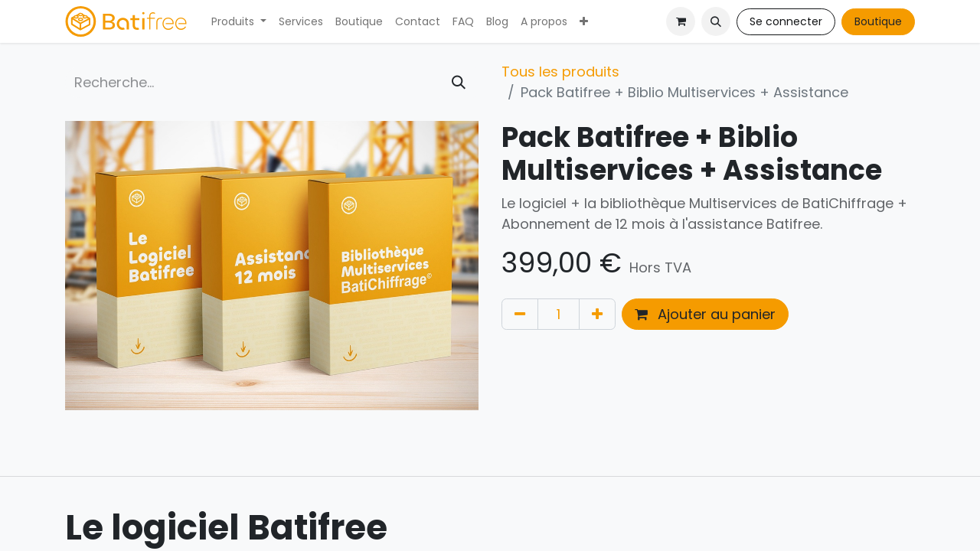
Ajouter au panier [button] (705, 314)
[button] (716, 21)
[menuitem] (239, 22)
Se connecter (786, 21)
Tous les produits (560, 72)
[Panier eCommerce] (681, 21)
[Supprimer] (520, 314)
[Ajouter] (597, 314)
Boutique (878, 21)
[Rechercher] (459, 82)
